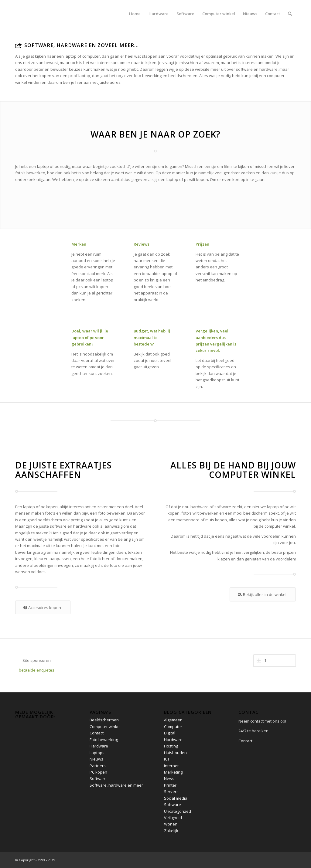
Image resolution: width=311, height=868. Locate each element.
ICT (167, 759)
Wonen (171, 824)
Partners (98, 766)
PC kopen (98, 772)
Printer (170, 785)
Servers (171, 791)
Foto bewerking (104, 740)
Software (98, 778)
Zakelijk (171, 831)
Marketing (173, 772)
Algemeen (173, 720)
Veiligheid (173, 818)
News (169, 778)
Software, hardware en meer (116, 785)
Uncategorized (178, 811)
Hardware (99, 746)
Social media (176, 798)
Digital (170, 733)
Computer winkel (105, 727)
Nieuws (96, 759)
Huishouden (175, 753)
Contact (97, 733)
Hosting (171, 746)
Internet (171, 766)
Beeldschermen (104, 720)
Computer (173, 727)
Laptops (97, 753)
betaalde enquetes (37, 670)
